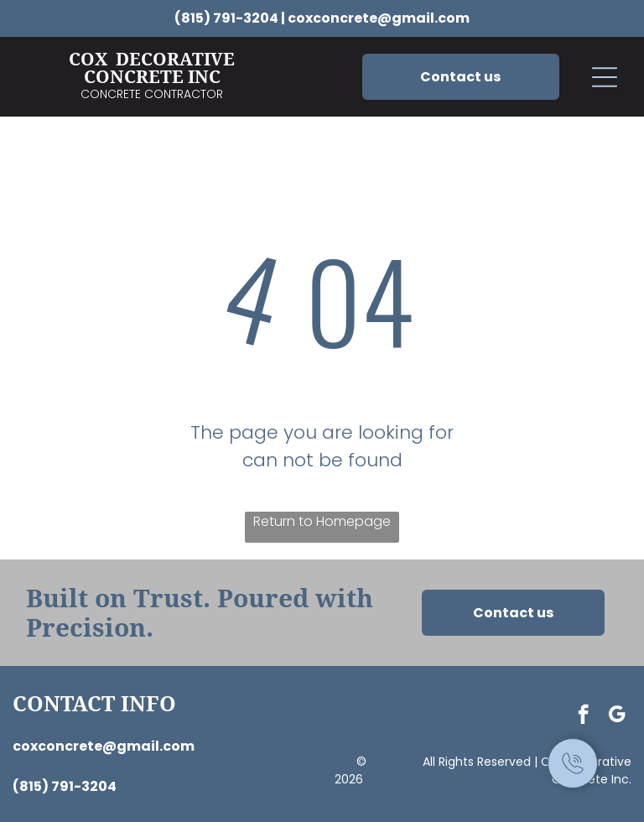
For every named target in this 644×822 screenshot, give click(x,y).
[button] (605, 77)
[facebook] (583, 716)
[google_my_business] (617, 716)
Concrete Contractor (152, 94)
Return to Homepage (322, 521)
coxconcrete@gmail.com (379, 18)
